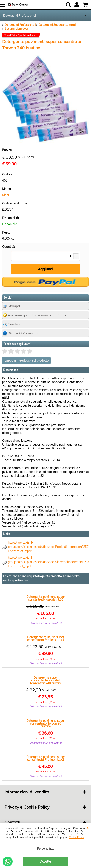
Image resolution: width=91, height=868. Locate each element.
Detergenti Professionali (20, 16)
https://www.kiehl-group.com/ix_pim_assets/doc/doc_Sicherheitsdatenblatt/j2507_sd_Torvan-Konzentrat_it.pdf (48, 562)
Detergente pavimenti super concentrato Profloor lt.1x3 (46, 758)
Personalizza (46, 849)
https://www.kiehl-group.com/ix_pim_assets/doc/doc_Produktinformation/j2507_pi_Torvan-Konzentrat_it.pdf (48, 547)
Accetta (45, 862)
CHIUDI (87, 828)
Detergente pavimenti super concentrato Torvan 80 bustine (46, 724)
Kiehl (5, 195)
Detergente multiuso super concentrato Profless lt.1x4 (46, 639)
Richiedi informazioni (24, 333)
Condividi (15, 324)
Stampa (14, 306)
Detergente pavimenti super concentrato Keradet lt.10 (46, 598)
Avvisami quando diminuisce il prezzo (37, 315)
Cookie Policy (76, 837)
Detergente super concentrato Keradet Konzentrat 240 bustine (45, 681)
